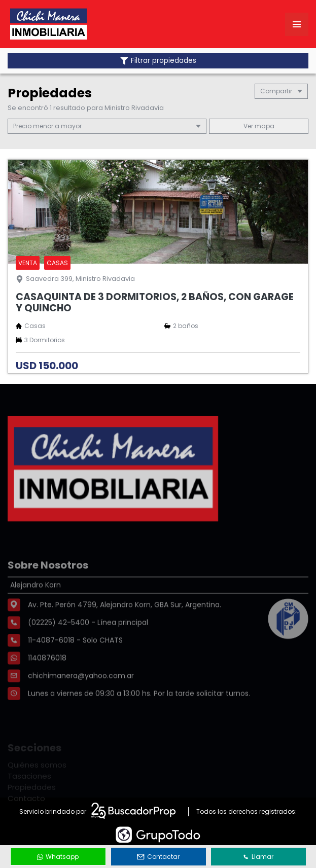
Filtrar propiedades (158, 61)
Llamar (258, 857)
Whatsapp (58, 857)
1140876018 (47, 684)
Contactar (158, 857)
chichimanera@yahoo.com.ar (81, 702)
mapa (259, 126)
